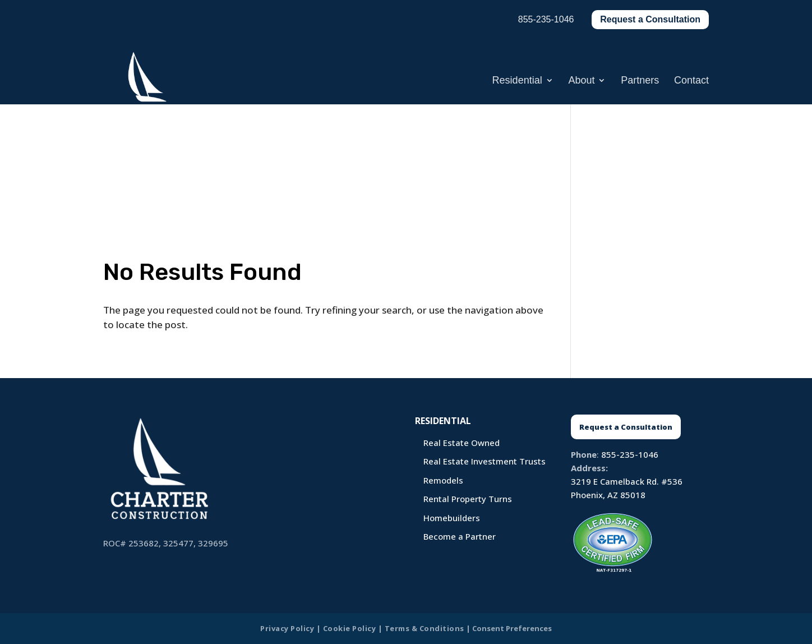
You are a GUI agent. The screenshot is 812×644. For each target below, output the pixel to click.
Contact (691, 81)
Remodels (443, 480)
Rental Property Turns (468, 499)
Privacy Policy (287, 628)
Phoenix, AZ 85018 (608, 495)
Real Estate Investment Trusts (485, 461)
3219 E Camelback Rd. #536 (627, 481)
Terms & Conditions (425, 628)
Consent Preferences (512, 628)
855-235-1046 (630, 454)
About (581, 81)
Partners (640, 81)
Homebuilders (452, 518)
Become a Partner (460, 536)
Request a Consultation (650, 19)
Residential (517, 81)
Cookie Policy (350, 628)
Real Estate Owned (462, 443)
